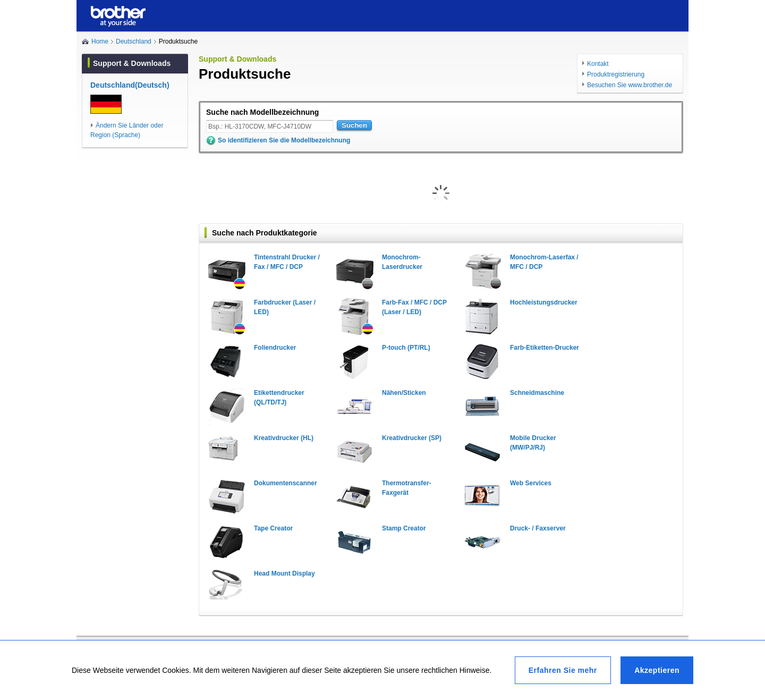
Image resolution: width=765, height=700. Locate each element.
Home (100, 41)
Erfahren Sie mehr (563, 670)
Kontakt (598, 64)
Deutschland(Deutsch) (130, 85)
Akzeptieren (657, 670)
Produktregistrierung (616, 74)
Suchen (354, 125)
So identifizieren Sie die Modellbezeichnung (284, 140)
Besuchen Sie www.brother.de (630, 85)
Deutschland (134, 41)
